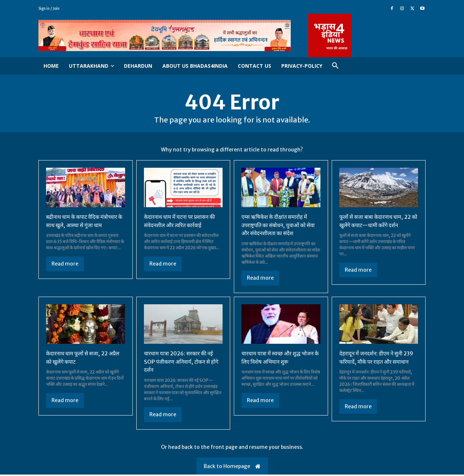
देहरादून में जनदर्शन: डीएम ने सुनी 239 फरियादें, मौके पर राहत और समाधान (374, 363)
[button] (335, 66)
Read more (65, 266)
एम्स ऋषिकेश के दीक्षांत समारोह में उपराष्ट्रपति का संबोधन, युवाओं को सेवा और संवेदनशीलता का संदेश (281, 227)
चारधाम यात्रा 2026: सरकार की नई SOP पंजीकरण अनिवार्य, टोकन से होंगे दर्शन (181, 363)
